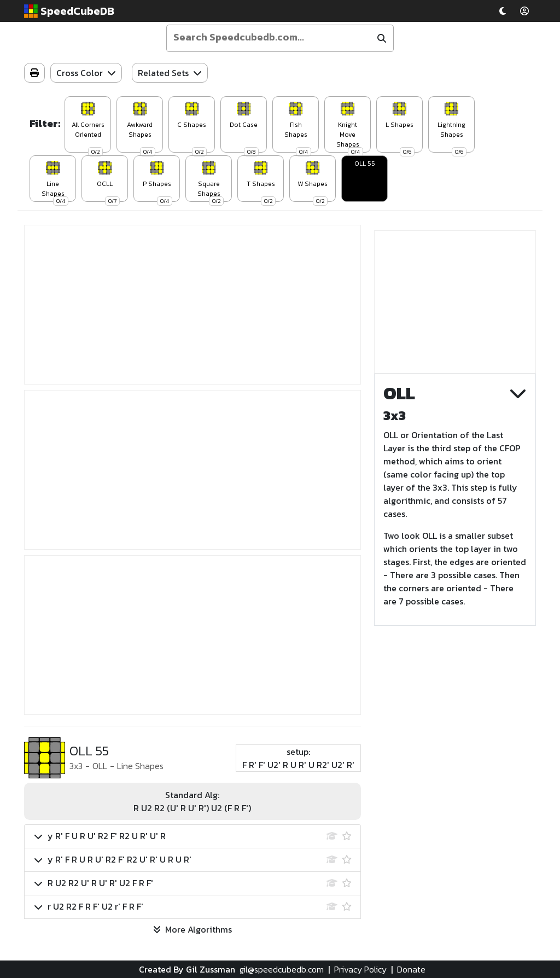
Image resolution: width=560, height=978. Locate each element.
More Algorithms (192, 929)
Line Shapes (140, 766)
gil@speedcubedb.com (282, 969)
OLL (100, 766)
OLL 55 (365, 164)
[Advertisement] (192, 305)
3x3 (76, 766)
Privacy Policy (360, 969)
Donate (411, 969)
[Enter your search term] (270, 37)
